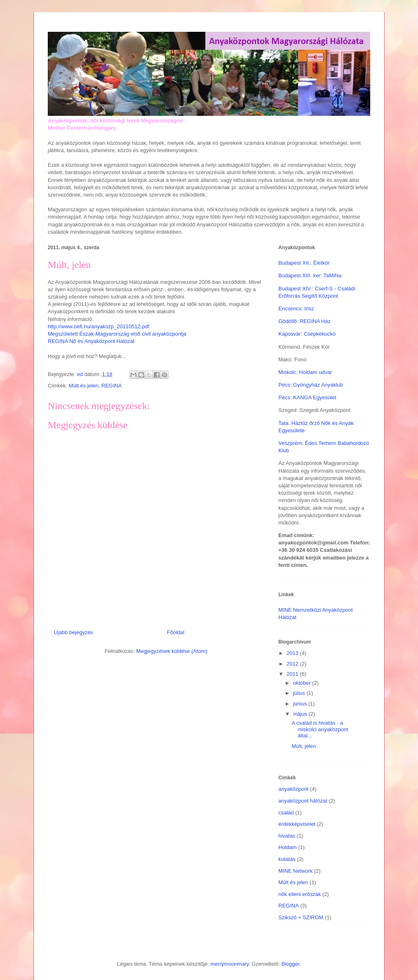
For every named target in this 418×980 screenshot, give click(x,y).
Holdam (288, 847)
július (300, 693)
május (301, 714)
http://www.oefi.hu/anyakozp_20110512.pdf (99, 326)
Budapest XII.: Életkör (304, 263)
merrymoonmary (230, 964)
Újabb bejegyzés (73, 632)
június (301, 704)
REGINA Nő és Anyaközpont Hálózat (91, 341)
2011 (293, 674)
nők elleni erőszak (300, 894)
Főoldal (176, 632)
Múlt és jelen (83, 386)
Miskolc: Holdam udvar (305, 372)
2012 (293, 664)
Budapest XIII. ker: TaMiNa (310, 275)
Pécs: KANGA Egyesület (307, 397)
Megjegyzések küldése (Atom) (172, 651)
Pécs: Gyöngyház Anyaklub (311, 385)
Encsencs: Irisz (296, 309)
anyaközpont (293, 789)
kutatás (287, 859)
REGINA (112, 386)
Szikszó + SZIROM (301, 917)
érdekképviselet (297, 824)
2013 (293, 653)
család (286, 813)
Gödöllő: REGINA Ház (305, 321)
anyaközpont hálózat (303, 801)
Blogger (290, 964)
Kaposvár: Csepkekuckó (307, 334)
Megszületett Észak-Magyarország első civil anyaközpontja (117, 334)
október (303, 683)
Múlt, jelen (303, 746)
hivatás (287, 836)
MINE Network (296, 871)
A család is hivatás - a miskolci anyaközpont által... (320, 729)
